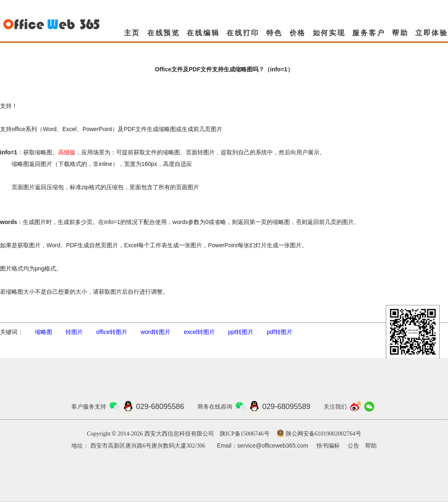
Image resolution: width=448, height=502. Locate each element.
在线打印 (243, 33)
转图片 (74, 332)
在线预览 (164, 33)
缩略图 (44, 332)
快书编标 (328, 446)
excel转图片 (199, 332)
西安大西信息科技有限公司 (179, 434)
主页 (132, 33)
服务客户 (369, 33)
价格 (298, 33)
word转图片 (156, 332)
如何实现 (329, 33)
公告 (353, 446)
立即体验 (432, 33)
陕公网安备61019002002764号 (324, 434)
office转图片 (112, 332)
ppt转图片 (241, 332)
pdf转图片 (279, 332)
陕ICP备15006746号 (245, 434)
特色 (275, 33)
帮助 (400, 33)
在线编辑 (203, 33)
